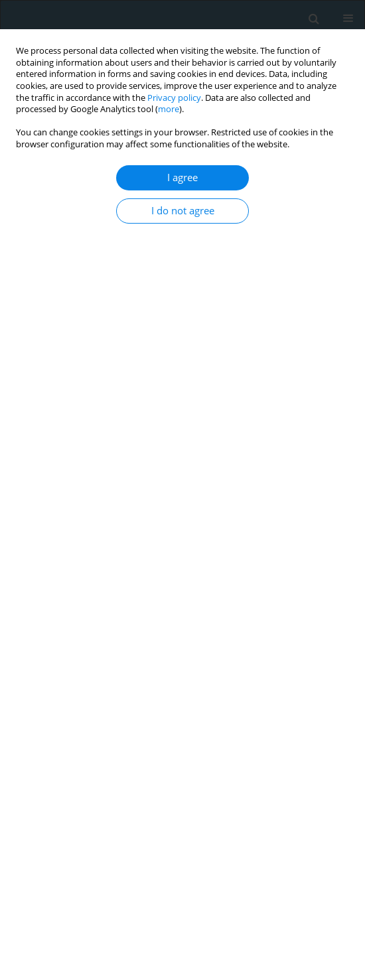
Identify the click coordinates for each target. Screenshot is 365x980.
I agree (183, 177)
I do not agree (183, 211)
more (169, 109)
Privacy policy (174, 98)
